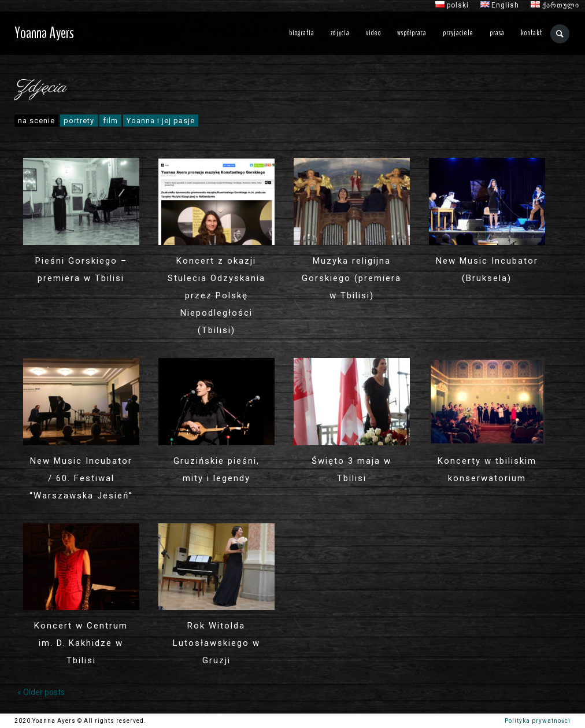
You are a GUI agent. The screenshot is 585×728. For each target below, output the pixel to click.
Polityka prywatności (538, 721)
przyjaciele (458, 33)
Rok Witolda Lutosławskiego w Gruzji (216, 643)
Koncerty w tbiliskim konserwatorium (487, 470)
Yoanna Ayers (44, 33)
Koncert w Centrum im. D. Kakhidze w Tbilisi (81, 643)
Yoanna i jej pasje (161, 121)
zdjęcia (340, 33)
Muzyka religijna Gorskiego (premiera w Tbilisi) (351, 278)
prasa (497, 33)
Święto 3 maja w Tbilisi (351, 470)
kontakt (532, 33)
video (373, 33)
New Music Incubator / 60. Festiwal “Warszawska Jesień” (81, 478)
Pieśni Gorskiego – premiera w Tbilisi (81, 269)
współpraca (412, 33)
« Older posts (41, 692)
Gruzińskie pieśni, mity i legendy (216, 470)
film (110, 121)
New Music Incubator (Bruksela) (487, 269)
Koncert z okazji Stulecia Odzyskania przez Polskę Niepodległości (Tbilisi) (216, 295)
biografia (302, 33)
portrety (79, 121)
